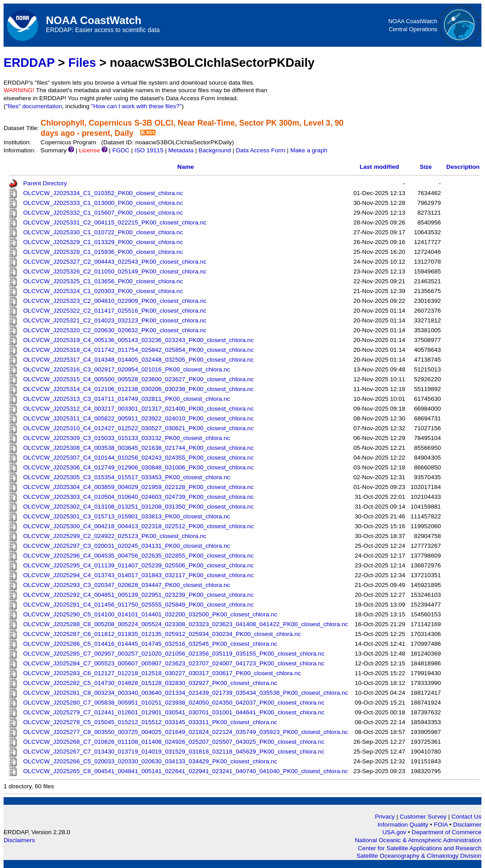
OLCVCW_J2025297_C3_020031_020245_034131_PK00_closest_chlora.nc (127, 546)
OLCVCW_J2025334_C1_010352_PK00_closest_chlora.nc (103, 193)
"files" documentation (34, 106)
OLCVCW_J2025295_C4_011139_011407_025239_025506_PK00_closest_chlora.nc (138, 565)
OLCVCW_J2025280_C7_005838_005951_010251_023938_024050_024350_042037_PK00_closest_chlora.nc (174, 703)
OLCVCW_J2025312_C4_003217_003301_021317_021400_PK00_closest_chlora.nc (138, 409)
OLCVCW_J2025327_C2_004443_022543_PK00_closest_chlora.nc (115, 262)
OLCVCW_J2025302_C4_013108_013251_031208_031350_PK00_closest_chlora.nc (138, 507)
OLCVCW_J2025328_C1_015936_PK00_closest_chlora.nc (103, 252)
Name (186, 167)
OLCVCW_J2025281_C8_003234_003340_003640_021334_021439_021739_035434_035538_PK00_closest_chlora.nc (186, 693)
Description (463, 167)
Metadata (181, 150)
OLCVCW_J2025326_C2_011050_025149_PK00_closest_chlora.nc (115, 271)
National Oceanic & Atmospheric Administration (418, 840)
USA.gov (395, 832)
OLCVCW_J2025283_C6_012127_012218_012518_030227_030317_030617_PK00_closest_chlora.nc (162, 673)
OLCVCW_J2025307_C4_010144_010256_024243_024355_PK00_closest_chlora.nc (138, 458)
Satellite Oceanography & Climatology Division (419, 856)
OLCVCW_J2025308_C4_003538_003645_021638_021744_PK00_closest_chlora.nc (138, 448)
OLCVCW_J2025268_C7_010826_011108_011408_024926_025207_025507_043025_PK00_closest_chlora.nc (174, 742)
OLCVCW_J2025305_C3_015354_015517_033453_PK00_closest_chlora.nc (127, 477)
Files (82, 63)
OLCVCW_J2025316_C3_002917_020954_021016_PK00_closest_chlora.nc (127, 369)
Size (425, 167)
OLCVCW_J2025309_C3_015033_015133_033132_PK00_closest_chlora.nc (127, 438)
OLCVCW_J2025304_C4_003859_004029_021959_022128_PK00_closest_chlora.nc (138, 487)
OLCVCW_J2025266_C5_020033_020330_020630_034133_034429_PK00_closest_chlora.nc (150, 761)
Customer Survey (423, 817)
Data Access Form (261, 150)
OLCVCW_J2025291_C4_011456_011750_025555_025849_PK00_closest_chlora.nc (138, 605)
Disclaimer (467, 825)
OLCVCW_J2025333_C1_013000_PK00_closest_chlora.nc (103, 203)
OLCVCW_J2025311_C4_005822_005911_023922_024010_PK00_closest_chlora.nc (138, 418)
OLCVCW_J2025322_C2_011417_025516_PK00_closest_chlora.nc (115, 311)
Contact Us (467, 817)
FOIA (442, 825)
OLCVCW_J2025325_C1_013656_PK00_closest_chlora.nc (103, 281)
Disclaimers (19, 840)
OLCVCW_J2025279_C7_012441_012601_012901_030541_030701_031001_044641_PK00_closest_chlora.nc (174, 712)
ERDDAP (29, 63)
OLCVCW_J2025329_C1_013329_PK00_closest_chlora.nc (103, 242)
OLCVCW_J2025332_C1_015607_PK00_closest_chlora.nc (103, 213)
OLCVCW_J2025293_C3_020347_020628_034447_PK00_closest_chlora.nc (127, 585)
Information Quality (404, 825)
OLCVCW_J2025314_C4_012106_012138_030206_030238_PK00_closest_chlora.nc (138, 389)
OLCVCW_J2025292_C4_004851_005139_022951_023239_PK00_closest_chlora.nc (138, 595)
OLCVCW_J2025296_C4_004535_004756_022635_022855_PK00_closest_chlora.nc (138, 556)
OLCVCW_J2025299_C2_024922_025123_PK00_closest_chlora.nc (115, 536)
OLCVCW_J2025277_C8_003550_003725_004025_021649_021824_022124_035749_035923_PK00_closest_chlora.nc (186, 732)
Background (215, 150)
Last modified (379, 167)
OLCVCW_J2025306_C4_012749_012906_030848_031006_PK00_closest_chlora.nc (138, 467)
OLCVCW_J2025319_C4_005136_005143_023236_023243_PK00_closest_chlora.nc (138, 340)
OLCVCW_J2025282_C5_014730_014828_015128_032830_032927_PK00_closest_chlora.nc (150, 683)
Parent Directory (45, 183)
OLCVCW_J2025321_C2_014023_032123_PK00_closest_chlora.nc (115, 320)
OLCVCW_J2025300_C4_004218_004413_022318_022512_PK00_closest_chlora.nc (138, 526)
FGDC (121, 150)
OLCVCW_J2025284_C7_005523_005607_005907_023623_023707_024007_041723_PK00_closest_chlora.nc (174, 663)
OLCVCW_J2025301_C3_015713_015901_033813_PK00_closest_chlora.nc (127, 516)
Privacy (385, 817)
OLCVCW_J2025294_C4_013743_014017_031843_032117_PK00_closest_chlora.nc (138, 575)
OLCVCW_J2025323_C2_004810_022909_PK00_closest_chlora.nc (115, 301)
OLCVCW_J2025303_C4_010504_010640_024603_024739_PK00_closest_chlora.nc (138, 497)
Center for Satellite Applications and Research (420, 848)
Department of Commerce (447, 832)
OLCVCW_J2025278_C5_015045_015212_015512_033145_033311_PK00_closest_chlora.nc (150, 722)
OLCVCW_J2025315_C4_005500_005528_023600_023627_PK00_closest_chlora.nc (138, 379)
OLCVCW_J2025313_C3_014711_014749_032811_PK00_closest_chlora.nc (127, 399)
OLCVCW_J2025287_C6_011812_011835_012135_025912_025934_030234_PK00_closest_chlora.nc (162, 634)
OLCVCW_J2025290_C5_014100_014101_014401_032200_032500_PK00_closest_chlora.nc (150, 614)
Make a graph (309, 150)
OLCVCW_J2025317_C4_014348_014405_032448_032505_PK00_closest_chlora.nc (138, 360)
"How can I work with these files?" (136, 106)
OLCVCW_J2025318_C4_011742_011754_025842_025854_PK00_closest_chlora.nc (138, 350)
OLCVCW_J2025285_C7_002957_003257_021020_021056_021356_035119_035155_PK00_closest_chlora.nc (174, 654)
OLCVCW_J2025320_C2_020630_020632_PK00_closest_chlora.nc (115, 330)
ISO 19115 (149, 150)
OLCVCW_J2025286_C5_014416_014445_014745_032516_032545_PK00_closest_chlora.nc (150, 644)
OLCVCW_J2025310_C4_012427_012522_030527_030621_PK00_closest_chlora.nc (138, 428)
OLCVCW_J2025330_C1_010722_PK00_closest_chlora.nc (103, 232)
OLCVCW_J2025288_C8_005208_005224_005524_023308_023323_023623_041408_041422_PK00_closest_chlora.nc (186, 624)
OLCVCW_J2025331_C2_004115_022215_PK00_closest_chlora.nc (115, 222)
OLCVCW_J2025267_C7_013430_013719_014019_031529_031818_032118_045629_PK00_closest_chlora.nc (174, 752)
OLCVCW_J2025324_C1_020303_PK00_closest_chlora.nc (103, 291)
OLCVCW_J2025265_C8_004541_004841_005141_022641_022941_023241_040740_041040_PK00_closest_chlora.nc (186, 771)
